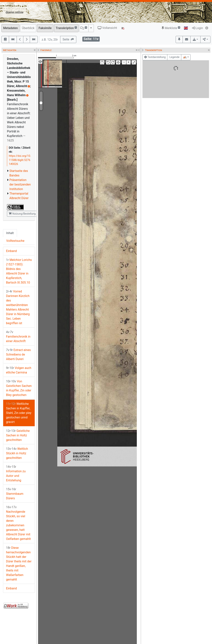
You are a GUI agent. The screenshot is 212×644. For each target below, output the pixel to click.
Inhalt (10, 233)
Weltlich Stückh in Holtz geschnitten (17, 453)
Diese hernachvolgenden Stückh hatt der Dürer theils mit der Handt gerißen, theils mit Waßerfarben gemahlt (19, 564)
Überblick (28, 28)
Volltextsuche (15, 241)
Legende (174, 57)
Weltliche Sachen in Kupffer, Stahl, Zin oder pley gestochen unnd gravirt (19, 413)
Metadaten (10, 28)
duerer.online (15, 12)
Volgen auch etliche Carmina (19, 370)
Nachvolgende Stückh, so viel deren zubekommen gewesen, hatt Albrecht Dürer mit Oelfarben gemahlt (18, 523)
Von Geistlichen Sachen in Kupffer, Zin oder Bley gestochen (19, 388)
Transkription (66, 28)
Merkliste (171, 28)
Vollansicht (107, 28)
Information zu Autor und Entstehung (16, 474)
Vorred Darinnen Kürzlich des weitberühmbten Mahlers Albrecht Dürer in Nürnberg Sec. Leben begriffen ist (18, 307)
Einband (11, 251)
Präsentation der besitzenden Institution (20, 184)
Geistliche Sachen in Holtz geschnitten (18, 435)
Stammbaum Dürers (15, 494)
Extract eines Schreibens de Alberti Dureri (18, 354)
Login (197, 28)
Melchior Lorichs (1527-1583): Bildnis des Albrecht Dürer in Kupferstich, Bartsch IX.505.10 (19, 271)
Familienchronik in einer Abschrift (18, 337)
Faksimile (45, 28)
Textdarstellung (155, 57)
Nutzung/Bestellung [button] (22, 214)
